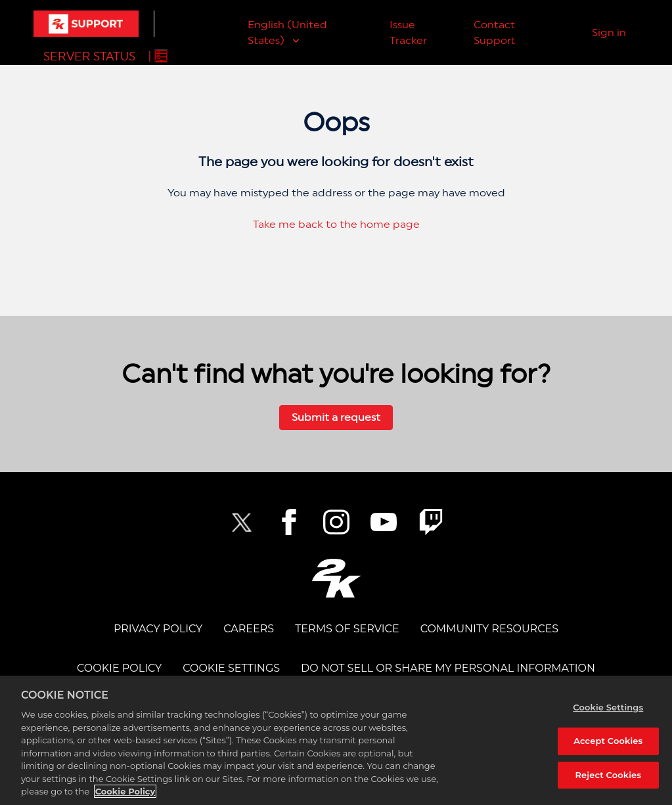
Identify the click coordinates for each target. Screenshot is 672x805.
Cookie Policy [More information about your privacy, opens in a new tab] (125, 791)
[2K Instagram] (336, 522)
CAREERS (249, 629)
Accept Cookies (608, 741)
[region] (336, 740)
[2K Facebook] (289, 522)
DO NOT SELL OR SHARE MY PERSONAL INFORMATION (448, 668)
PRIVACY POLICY (158, 629)
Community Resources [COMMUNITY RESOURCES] (489, 629)
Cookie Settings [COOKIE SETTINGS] (231, 668)
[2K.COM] (336, 578)
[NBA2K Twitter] (242, 522)
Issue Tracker (408, 33)
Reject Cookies (608, 775)
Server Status (89, 56)
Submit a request (336, 417)
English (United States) (287, 33)
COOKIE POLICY (119, 668)
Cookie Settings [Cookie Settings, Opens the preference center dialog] (608, 707)
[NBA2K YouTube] (384, 522)
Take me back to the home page (336, 224)
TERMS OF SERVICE (347, 629)
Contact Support (494, 33)
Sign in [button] (609, 33)
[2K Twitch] (431, 522)
